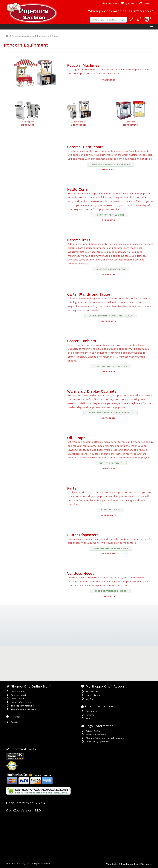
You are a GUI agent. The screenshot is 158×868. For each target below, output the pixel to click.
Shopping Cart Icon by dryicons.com (105, 738)
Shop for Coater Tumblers (111, 366)
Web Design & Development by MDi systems (129, 864)
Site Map (90, 718)
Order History (93, 695)
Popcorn (57, 36)
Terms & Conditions (96, 735)
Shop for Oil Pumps (111, 463)
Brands (14, 722)
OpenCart (104, 742)
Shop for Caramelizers (111, 269)
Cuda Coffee (17, 699)
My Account (129, 4)
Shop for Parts (111, 510)
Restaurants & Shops (23, 36)
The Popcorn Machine (22, 706)
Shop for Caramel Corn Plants (111, 164)
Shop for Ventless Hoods (111, 591)
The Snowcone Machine (23, 709)
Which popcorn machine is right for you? (120, 11)
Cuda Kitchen (18, 692)
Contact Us (92, 711)
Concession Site (19, 695)
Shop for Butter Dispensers (111, 548)
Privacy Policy (93, 731)
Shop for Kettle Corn (111, 215)
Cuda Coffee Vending (22, 702)
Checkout (145, 4)
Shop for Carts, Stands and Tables (111, 316)
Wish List (91, 699)
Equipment (43, 36)
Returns (90, 715)
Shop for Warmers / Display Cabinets (111, 413)
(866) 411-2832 (111, 4)
